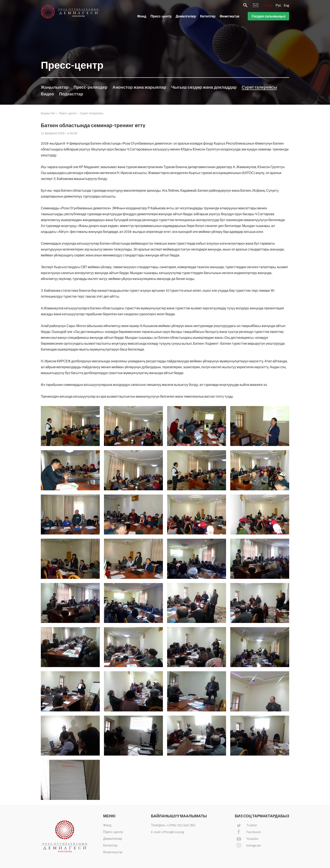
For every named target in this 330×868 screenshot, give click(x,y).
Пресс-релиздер (91, 87)
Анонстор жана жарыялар (139, 87)
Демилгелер (186, 16)
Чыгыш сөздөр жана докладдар (204, 87)
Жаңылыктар (55, 87)
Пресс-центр (161, 16)
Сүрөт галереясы (259, 87)
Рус (279, 6)
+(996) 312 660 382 (181, 825)
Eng (286, 6)
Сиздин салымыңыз (268, 16)
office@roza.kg (173, 832)
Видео (47, 94)
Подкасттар (71, 94)
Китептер (208, 16)
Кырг (269, 6)
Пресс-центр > (69, 113)
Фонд (142, 16)
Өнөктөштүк (230, 16)
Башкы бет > (49, 113)
